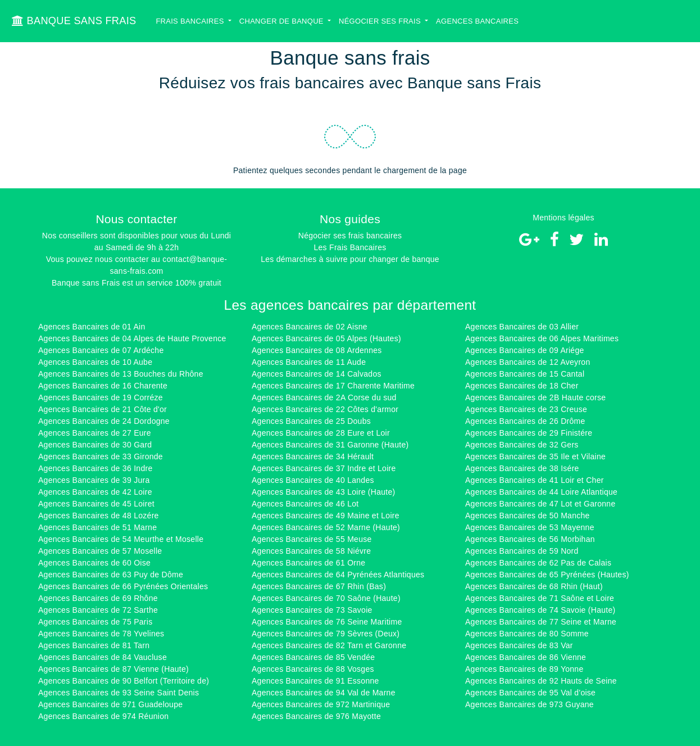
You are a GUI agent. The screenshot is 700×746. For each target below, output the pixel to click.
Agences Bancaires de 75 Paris (95, 622)
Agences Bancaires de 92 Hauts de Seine (541, 681)
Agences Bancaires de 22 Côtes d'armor (325, 409)
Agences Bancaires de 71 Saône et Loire (540, 598)
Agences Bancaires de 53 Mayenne (530, 527)
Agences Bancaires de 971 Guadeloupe (110, 704)
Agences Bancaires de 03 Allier (522, 327)
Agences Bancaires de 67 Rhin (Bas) (319, 586)
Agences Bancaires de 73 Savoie (312, 610)
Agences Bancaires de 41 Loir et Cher (535, 480)
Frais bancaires (191, 21)
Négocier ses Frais (381, 21)
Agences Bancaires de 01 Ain (92, 327)
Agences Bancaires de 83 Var (519, 645)
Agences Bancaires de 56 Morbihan (530, 539)
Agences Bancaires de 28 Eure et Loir (321, 433)
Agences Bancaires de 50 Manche (528, 516)
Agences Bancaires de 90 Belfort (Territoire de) (124, 681)
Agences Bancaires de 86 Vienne (526, 657)
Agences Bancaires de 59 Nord (522, 551)
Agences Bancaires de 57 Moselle (100, 551)
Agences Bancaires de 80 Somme (527, 634)
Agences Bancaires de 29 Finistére (529, 433)
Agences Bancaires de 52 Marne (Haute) (326, 527)
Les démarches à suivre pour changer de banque (350, 259)
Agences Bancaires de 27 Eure (95, 433)
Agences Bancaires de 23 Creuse (526, 409)
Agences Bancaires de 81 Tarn (94, 645)
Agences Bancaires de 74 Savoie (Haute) (540, 610)
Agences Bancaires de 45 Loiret (96, 504)
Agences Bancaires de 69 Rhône (98, 598)
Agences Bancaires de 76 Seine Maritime (327, 622)
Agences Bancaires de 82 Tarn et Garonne (329, 645)
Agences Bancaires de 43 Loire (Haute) (324, 492)
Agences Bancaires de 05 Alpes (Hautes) (326, 338)
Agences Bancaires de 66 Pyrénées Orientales (123, 586)
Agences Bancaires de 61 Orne (308, 563)
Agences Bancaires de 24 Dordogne (104, 421)
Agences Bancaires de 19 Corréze (101, 397)
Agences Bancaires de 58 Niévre (311, 551)
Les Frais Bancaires (350, 247)
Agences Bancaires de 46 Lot (305, 504)
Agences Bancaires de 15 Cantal (525, 374)
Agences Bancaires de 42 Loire (95, 492)
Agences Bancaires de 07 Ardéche (101, 350)
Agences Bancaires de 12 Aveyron (528, 362)
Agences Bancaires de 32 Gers (522, 445)
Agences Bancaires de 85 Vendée (313, 657)
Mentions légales (563, 218)
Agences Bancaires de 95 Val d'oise (530, 693)
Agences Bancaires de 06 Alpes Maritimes (542, 338)
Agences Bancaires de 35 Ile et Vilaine (535, 456)
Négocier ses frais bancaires (350, 236)
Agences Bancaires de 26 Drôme (525, 421)
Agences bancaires (477, 21)
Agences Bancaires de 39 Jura (94, 480)
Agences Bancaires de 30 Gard (95, 445)
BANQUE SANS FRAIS (74, 21)
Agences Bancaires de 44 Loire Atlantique (541, 492)
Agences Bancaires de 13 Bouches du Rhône (121, 374)
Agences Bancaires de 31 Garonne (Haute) (330, 445)
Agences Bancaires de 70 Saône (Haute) (326, 598)
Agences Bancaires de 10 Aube (95, 362)
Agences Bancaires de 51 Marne (97, 527)
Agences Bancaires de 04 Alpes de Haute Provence (132, 338)
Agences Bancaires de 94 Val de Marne (324, 693)
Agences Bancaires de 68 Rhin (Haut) (534, 586)
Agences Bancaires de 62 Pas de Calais (538, 563)
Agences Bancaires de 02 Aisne (310, 327)
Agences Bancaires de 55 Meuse (312, 539)
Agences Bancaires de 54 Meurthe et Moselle (121, 539)
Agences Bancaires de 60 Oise (94, 563)
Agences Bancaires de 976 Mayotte (316, 716)
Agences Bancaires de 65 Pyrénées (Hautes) (547, 575)
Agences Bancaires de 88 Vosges (313, 669)
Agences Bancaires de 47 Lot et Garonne (540, 504)
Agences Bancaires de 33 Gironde (101, 456)
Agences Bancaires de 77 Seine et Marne (541, 622)
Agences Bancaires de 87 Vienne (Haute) (113, 669)
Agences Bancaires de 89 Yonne (524, 669)
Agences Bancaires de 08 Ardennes (317, 350)
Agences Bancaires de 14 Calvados (317, 374)
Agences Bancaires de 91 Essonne (315, 681)
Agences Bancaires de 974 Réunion (103, 716)
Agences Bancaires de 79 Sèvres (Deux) (326, 634)
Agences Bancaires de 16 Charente (103, 386)
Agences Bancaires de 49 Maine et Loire (326, 516)
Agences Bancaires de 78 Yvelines (101, 634)
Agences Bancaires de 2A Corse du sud (324, 397)
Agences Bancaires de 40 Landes (313, 480)
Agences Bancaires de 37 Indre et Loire (324, 468)
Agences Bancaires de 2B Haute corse (535, 397)
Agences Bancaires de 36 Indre (95, 468)
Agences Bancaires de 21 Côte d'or (103, 409)
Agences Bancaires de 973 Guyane (529, 704)
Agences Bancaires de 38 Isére (522, 468)
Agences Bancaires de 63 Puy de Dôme (111, 575)
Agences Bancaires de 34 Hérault (313, 456)
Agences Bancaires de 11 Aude (309, 362)
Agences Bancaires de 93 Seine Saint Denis (119, 693)
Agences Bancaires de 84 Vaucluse (103, 657)
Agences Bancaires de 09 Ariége (525, 350)
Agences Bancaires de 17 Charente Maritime (333, 386)
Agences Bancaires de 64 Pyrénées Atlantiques (338, 575)
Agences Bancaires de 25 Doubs (311, 421)
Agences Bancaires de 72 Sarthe (98, 610)
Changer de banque (283, 21)
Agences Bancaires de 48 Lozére (99, 516)
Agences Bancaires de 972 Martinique (321, 704)
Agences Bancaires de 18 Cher (522, 386)
